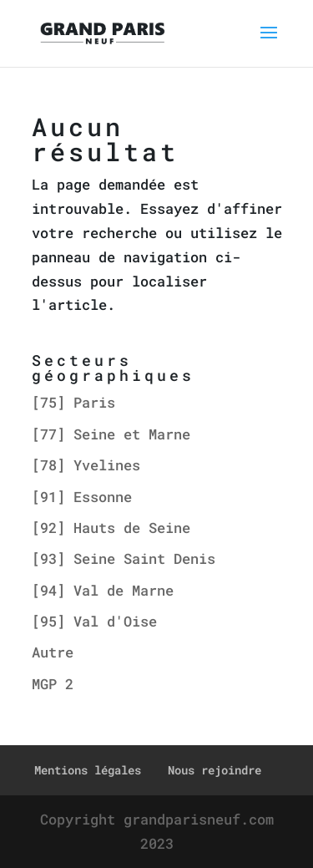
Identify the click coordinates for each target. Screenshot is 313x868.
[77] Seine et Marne (111, 434)
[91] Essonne (82, 497)
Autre (53, 652)
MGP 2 (53, 684)
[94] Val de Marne (103, 590)
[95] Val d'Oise (94, 621)
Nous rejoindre (215, 770)
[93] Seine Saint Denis (124, 558)
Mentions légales (88, 770)
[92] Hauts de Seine (111, 528)
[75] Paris (73, 402)
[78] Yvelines (86, 465)
